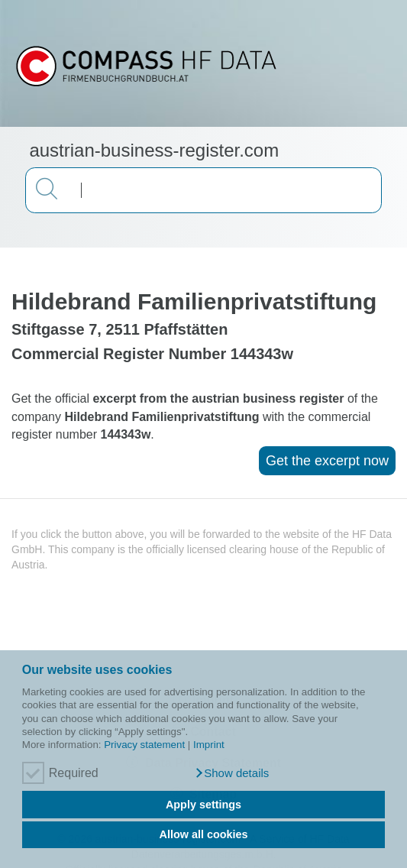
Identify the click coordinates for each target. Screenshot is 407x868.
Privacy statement (144, 745)
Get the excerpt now (327, 461)
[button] (232, 773)
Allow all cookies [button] (204, 834)
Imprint (209, 745)
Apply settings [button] (203, 805)
